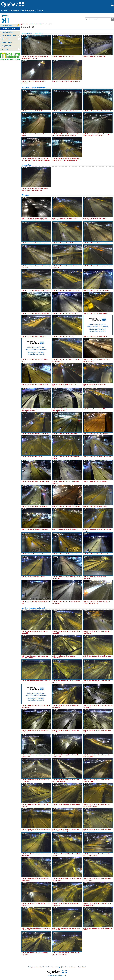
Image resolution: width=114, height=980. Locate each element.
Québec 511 (24, 24)
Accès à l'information (53, 967)
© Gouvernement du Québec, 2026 (57, 976)
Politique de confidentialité (36, 967)
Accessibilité (82, 967)
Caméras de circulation (36, 24)
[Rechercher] (98, 19)
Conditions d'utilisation (69, 967)
